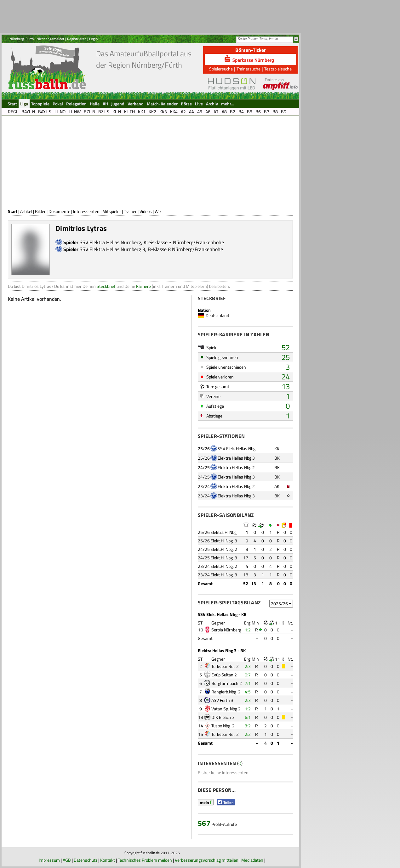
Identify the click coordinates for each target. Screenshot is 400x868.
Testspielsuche (278, 69)
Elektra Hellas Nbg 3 (236, 458)
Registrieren (77, 39)
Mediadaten (252, 860)
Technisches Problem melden (145, 860)
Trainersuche (249, 69)
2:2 (248, 734)
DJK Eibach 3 (223, 717)
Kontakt (108, 860)
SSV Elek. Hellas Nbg (237, 448)
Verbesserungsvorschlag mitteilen (207, 860)
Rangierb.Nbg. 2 (226, 692)
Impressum (49, 860)
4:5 (248, 692)
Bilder (40, 211)
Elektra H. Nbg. (224, 532)
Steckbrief (106, 286)
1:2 (248, 630)
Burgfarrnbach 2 (227, 683)
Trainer (130, 211)
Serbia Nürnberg (226, 630)
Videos (146, 211)
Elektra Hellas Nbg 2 (236, 467)
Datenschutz (86, 860)
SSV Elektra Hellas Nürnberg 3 (112, 249)
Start (13, 211)
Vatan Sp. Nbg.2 (226, 709)
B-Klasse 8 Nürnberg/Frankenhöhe (185, 249)
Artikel (26, 211)
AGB (67, 860)
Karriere (143, 286)
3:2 (248, 726)
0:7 (248, 675)
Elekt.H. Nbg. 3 (224, 541)
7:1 (248, 683)
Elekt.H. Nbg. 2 (224, 549)
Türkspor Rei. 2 (225, 666)
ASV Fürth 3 (222, 700)
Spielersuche (221, 69)
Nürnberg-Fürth (22, 39)
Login (93, 39)
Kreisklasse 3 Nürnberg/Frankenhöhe (184, 242)
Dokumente (59, 211)
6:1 (248, 717)
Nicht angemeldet (50, 39)
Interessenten (86, 211)
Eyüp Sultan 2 (224, 675)
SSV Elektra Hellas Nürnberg (110, 242)
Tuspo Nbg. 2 (223, 726)
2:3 (248, 666)
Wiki (159, 211)
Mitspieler (112, 211)
